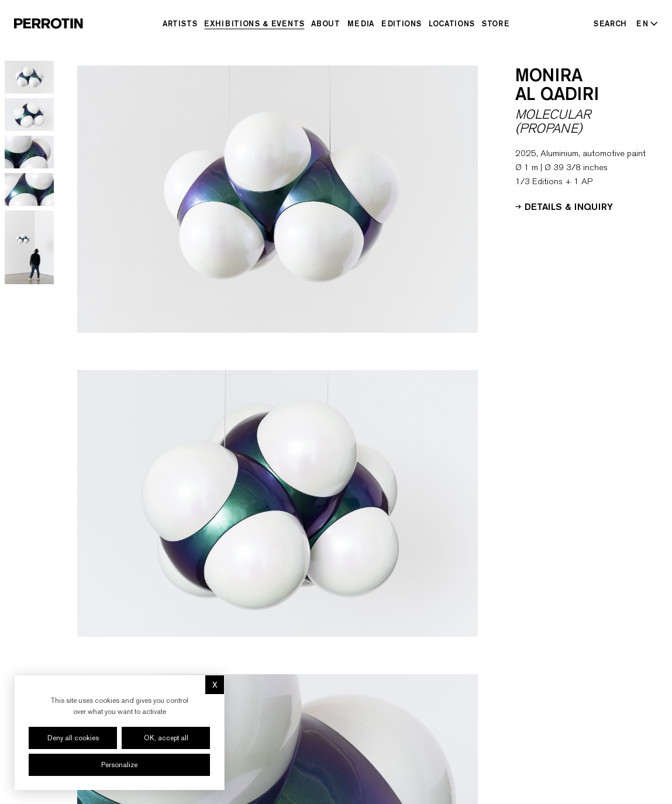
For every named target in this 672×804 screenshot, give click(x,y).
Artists (180, 23)
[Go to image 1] (29, 77)
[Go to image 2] (29, 115)
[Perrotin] (49, 23)
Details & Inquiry (564, 206)
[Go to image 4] (29, 189)
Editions (402, 23)
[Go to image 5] (29, 247)
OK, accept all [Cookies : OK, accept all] (166, 738)
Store (496, 23)
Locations (452, 23)
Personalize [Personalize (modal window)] (119, 765)
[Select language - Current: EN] (645, 23)
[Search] (610, 23)
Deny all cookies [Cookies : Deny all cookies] (73, 738)
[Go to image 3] (29, 152)
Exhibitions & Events (254, 23)
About (325, 23)
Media (361, 23)
